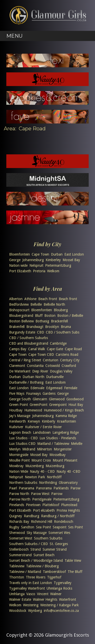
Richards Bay (19, 522)
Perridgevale (42, 499)
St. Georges (59, 544)
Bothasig (42, 321)
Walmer (56, 594)
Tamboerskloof (54, 572)
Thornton (17, 577)
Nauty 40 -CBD (68, 471)
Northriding (48, 483)
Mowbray (16, 466)
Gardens (49, 393)
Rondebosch (64, 522)
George (15, 260)
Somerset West (21, 538)
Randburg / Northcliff (58, 516)
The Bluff (75, 572)
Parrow (57, 494)
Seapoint (60, 527)
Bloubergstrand (21, 316)
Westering (31, 605)
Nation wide (18, 265)
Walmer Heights (45, 599)
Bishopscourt (19, 310)
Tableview (17, 566)
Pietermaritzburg (58, 265)
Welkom (53, 271)
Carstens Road (67, 355)
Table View (73, 560)
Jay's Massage (20, 416)
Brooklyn (52, 327)
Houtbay (16, 410)
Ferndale (71, 388)
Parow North (19, 494)
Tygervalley (63, 583)
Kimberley (53, 260)
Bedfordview (19, 304)
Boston (50, 316)
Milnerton (44, 449)
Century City (70, 360)
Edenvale (37, 388)
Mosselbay (58, 455)
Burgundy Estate (22, 332)
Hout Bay (76, 405)
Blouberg (61, 310)
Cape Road (73, 349)
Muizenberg (35, 466)
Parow (75, 488)
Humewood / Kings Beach (64, 410)
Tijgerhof (54, 577)
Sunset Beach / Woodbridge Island (36, 560)
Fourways (33, 393)
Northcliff (54, 477)
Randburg (32, 516)
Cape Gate (55, 349)
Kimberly (49, 421)
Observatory (68, 483)
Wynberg (35, 611)
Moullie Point (19, 460)
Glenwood (57, 399)
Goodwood (75, 399)
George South (20, 399)
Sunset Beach (44, 555)
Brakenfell (17, 327)
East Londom (55, 382)
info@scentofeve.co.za (61, 611)
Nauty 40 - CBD (42, 471)
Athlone (30, 299)
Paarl (13, 488)
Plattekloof (51, 505)
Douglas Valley (61, 371)
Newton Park (35, 477)
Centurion (51, 360)
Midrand (29, 449)
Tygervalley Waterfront (27, 588)
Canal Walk (37, 349)
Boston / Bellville (70, 316)
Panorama (44, 488)
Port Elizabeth (20, 271)
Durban (57, 254)
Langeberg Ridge (66, 432)
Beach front (68, 299)
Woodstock (18, 611)
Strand (36, 549)
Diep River (40, 371)
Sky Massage (37, 533)
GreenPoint (39, 405)
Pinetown (33, 505)
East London (74, 254)
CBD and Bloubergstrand (29, 343)
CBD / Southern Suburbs (29, 338)
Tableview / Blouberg (42, 566)
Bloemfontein (20, 254)
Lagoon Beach (20, 432)
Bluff (39, 316)
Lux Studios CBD (22, 444)
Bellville (36, 304)
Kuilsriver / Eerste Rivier (43, 427)
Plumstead (69, 505)
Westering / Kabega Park (60, 605)
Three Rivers (36, 577)
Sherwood (17, 533)
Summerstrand (20, 555)
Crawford (69, 366)
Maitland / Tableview (53, 444)
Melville (77, 444)
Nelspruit (36, 265)
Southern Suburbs (48, 538)
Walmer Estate (20, 599)
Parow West (40, 494)
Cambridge (58, 343)
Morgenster (63, 449)
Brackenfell (59, 321)
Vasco (31, 594)
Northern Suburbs (23, 483)
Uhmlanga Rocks (59, 588)
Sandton (28, 527)
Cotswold (53, 366)
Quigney (16, 516)
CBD (41, 332)
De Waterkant (20, 371)
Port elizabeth (44, 510)
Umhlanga (17, 594)
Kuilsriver (16, 427)
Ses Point (75, 527)
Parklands (61, 488)
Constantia (35, 366)
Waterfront (68, 599)
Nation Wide (19, 471)
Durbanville (55, 377)
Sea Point (43, 527)
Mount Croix (41, 460)
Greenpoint (58, 405)
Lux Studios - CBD (23, 438)
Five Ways (17, 393)
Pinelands (17, 505)
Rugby (14, 527)
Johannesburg (33, 260)
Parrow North (20, 499)
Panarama (26, 488)
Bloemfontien (42, 310)
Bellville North (54, 304)
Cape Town (40, 254)
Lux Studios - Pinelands (58, 438)
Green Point (18, 405)
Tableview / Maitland (25, 572)
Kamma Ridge (66, 416)
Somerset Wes (59, 533)
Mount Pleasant (65, 460)
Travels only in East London (31, 583)
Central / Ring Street (25, 360)
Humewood (33, 410)
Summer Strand (55, 549)
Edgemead (54, 388)
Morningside (19, 455)
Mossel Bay (71, 260)
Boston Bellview (21, 321)
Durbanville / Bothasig (26, 382)
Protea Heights (68, 510)
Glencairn (40, 399)
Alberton (16, 299)
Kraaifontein (66, 421)
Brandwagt (35, 327)
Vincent (43, 594)
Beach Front (48, 299)
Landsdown (42, 432)
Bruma (66, 327)
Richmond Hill (42, 522)
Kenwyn (34, 421)
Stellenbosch (19, 549)
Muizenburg (55, 466)
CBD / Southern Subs (63, 332)
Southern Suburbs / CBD (29, 544)
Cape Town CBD (41, 355)
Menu (14, 36)
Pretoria (39, 271)
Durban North (33, 377)
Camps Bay (18, 349)
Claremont (17, 366)
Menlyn (15, 449)
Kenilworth (17, 421)
